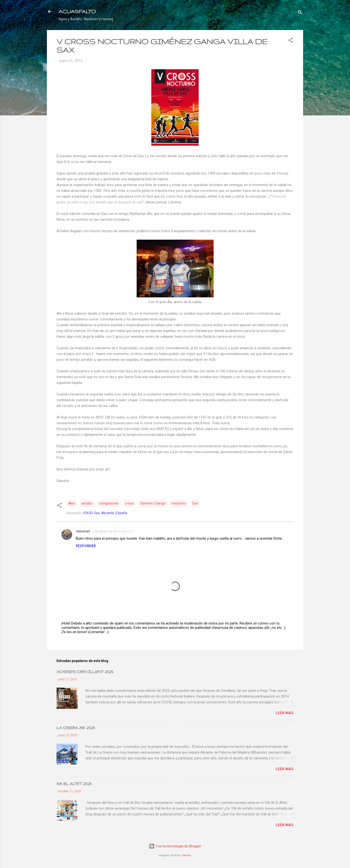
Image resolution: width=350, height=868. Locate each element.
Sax (195, 503)
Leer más (284, 713)
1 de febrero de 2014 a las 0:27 (112, 531)
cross (129, 503)
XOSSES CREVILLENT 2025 (85, 672)
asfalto (87, 503)
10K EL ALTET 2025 (74, 784)
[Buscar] (300, 13)
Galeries (186, 855)
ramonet (83, 531)
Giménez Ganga (153, 503)
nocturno (179, 503)
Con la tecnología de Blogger (175, 846)
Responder (86, 546)
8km (72, 503)
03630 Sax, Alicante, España (105, 513)
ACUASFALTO (77, 11)
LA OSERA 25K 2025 (76, 728)
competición (109, 503)
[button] (291, 41)
